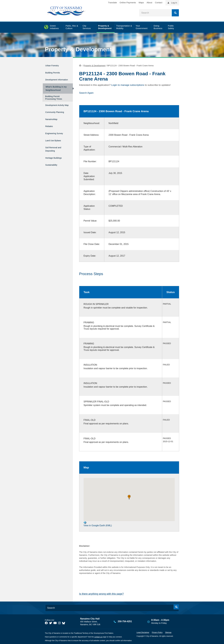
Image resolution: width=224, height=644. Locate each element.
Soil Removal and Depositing (55, 152)
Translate (112, 2)
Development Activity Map (53, 109)
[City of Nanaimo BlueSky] (64, 623)
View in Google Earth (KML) (98, 524)
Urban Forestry (54, 65)
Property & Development (78, 49)
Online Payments (128, 2)
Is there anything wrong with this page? (101, 593)
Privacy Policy (157, 632)
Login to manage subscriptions (128, 85)
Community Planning (52, 118)
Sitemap (168, 632)
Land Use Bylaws (55, 144)
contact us (98, 637)
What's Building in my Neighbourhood (55, 90)
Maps (141, 2)
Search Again (86, 93)
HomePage (80, 65)
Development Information (53, 79)
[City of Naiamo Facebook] (46, 623)
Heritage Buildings (56, 160)
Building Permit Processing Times (54, 100)
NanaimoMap (53, 126)
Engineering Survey (57, 138)
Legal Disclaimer (143, 632)
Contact (159, 2)
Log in (174, 3)
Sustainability (53, 166)
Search (175, 13)
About (149, 2)
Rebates (50, 132)
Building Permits (55, 71)
